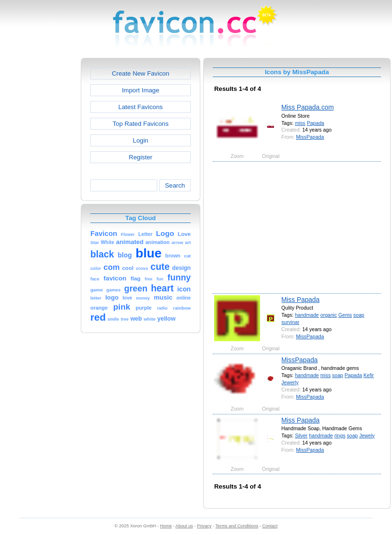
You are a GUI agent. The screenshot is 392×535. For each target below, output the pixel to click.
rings (340, 435)
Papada (316, 123)
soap (359, 315)
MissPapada (310, 137)
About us (184, 526)
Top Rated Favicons (140, 124)
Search (175, 185)
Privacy (204, 526)
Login (141, 140)
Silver (301, 435)
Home (166, 526)
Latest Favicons (141, 107)
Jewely (367, 435)
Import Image (141, 90)
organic (329, 315)
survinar (291, 322)
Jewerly (290, 382)
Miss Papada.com (308, 107)
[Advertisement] (40, 201)
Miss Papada (301, 300)
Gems (345, 315)
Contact (270, 526)
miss (300, 123)
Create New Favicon (141, 73)
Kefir (369, 375)
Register (140, 157)
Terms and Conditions (237, 526)
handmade (307, 315)
